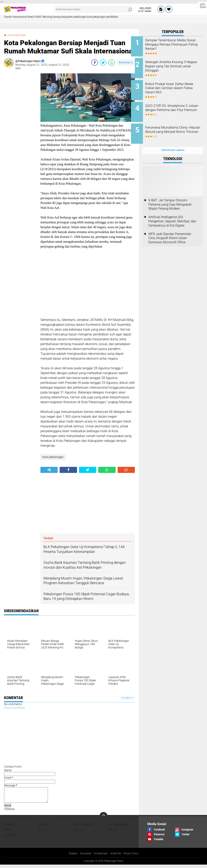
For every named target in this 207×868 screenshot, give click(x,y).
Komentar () (126, 62)
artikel (79, 833)
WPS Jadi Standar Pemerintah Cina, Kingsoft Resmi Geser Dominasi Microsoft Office (170, 229)
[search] (94, 9)
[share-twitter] (103, 62)
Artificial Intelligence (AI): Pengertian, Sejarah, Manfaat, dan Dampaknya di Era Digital (172, 212)
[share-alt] (49, 470)
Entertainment (84, 828)
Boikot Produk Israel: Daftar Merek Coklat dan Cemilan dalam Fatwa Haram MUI (176, 85)
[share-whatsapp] (112, 62)
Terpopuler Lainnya (173, 141)
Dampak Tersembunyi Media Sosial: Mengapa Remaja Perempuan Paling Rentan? (177, 44)
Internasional (20, 17)
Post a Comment (15, 708)
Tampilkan (127, 698)
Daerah (8, 17)
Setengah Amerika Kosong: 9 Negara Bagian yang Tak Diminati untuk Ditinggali (177, 65)
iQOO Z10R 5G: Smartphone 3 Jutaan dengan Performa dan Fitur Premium (178, 106)
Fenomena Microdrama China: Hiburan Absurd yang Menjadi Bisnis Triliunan (178, 126)
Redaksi (69, 857)
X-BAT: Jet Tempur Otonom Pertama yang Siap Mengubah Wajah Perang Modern (170, 196)
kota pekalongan (96, 17)
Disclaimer (83, 857)
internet (10, 838)
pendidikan (112, 17)
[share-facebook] (95, 62)
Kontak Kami (100, 857)
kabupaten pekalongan (74, 17)
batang (57, 17)
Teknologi (47, 17)
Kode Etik (117, 857)
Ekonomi (44, 828)
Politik (38, 17)
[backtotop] (103, 819)
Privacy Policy (134, 857)
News (31, 17)
